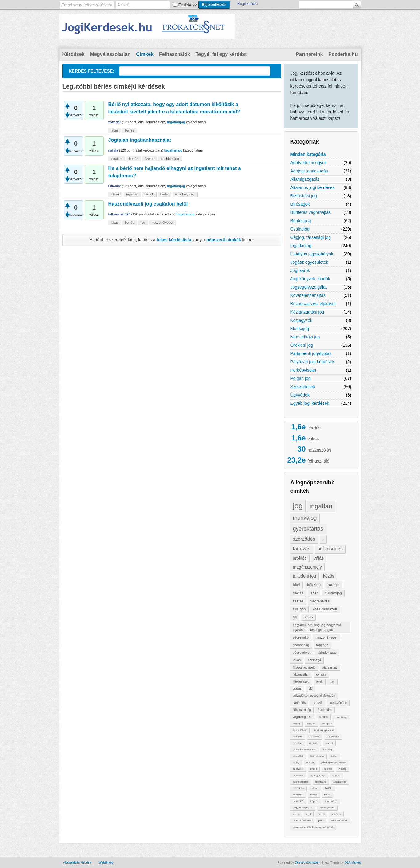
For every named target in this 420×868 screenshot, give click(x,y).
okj (311, 689)
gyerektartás (308, 529)
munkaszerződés (302, 821)
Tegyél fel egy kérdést (221, 54)
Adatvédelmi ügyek (309, 163)
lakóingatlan (301, 675)
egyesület (298, 795)
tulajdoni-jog (305, 576)
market (329, 743)
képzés (314, 801)
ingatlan (321, 506)
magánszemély (307, 567)
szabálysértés (327, 808)
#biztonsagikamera (324, 730)
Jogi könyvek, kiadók (310, 279)
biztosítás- (298, 788)
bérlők (149, 194)
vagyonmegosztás (303, 808)
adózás (310, 762)
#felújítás (327, 724)
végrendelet (302, 653)
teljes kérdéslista (174, 240)
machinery (341, 717)
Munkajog (300, 329)
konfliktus (314, 737)
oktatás (321, 675)
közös (329, 576)
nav (332, 682)
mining (297, 724)
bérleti (321, 814)
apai (308, 814)
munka (334, 585)
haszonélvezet (326, 637)
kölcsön (314, 585)
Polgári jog (301, 378)
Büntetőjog (301, 221)
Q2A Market (353, 863)
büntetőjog (333, 593)
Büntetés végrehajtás (311, 212)
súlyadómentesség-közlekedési (314, 696)
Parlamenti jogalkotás (311, 353)
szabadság (301, 645)
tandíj (327, 795)
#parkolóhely (300, 730)
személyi (314, 660)
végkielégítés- (302, 717)
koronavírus (333, 737)
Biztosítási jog (304, 196)
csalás (297, 689)
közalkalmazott (325, 609)
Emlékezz (188, 5)
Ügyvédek (300, 395)
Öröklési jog (302, 345)
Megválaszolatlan (110, 54)
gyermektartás (301, 782)
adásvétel (298, 769)
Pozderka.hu (343, 54)
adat (314, 593)
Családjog (300, 229)
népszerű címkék (224, 240)
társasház (298, 775)
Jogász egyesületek (309, 262)
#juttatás (314, 743)
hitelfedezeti (301, 682)
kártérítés (299, 703)
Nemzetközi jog (305, 337)
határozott (321, 782)
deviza (298, 593)
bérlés (308, 617)
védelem (336, 814)
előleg (296, 762)
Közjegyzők (302, 320)
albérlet (336, 775)
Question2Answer (307, 863)
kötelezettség (302, 710)
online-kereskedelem (304, 750)
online (314, 769)
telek (320, 682)
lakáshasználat (339, 821)
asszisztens (340, 782)
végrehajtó (301, 637)
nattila (113, 150)
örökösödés (330, 549)
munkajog (305, 518)
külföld (329, 788)
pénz (321, 821)
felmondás (325, 710)
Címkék (145, 54)
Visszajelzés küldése (77, 863)
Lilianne (115, 186)
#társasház (330, 667)
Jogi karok (300, 270)
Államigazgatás (305, 179)
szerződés (304, 539)
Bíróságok (300, 204)
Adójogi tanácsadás (309, 171)
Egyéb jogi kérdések (310, 403)
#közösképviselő (304, 667)
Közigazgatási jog (307, 312)
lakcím (315, 788)
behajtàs (298, 743)
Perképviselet (303, 370)
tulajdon (299, 609)
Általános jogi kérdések (313, 187)
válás (319, 558)
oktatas (311, 724)
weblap (343, 769)
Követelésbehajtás (308, 295)
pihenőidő (298, 756)
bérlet (334, 756)
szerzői (318, 703)
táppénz (322, 645)
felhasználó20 (119, 214)
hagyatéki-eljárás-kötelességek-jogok (313, 827)
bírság (314, 795)
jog (298, 506)
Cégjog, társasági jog (311, 237)
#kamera (298, 737)
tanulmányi (331, 801)
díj (295, 617)
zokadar (115, 122)
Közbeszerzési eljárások (314, 304)
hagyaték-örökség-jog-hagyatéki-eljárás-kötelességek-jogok (318, 627)
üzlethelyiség (185, 194)
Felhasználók (174, 54)
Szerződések (303, 387)
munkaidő (298, 801)
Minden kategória (308, 154)
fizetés (298, 601)
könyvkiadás (317, 756)
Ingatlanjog (301, 246)
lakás (297, 660)
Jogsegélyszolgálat (309, 287)
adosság (327, 750)
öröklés (300, 558)
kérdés (323, 717)
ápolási (328, 769)
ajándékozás (327, 653)
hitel (297, 585)
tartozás (302, 549)
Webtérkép (106, 863)
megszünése (338, 703)
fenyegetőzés (318, 775)
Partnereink (309, 54)
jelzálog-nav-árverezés (334, 762)
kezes (296, 814)
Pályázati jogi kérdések (312, 362)
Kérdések (74, 54)
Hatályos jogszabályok (312, 254)
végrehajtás (320, 601)
